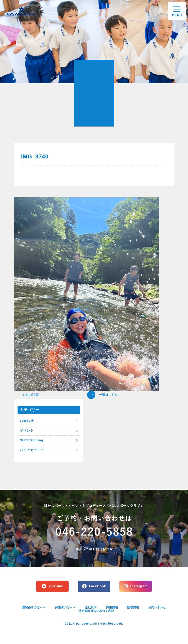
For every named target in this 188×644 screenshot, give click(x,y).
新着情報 (133, 607)
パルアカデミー (32, 450)
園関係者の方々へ (34, 607)
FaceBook (97, 586)
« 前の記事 (31, 395)
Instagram (139, 586)
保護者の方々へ (65, 607)
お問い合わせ (157, 607)
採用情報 (112, 607)
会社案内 (91, 607)
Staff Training (32, 440)
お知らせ (27, 421)
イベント (27, 430)
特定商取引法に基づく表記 (96, 611)
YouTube (56, 586)
